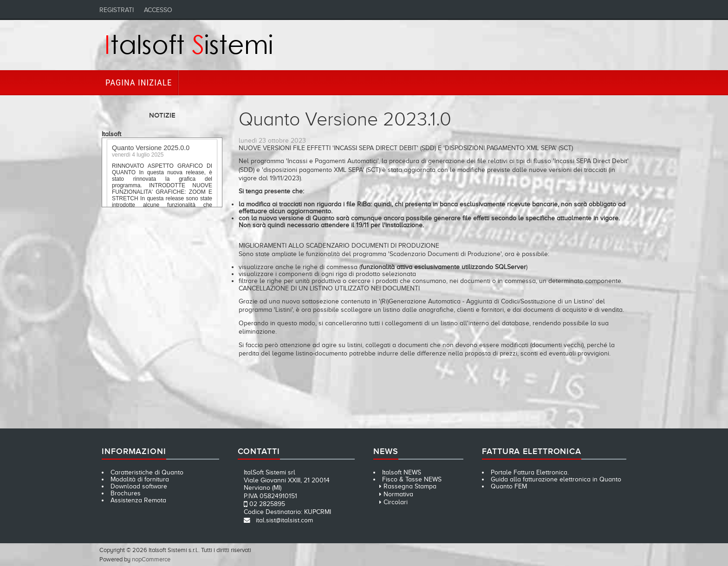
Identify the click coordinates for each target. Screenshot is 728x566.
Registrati (117, 10)
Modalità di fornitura (140, 479)
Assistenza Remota (138, 500)
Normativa (398, 494)
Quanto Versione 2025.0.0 (151, 149)
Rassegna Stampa (410, 486)
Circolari (396, 502)
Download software (139, 486)
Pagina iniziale (139, 82)
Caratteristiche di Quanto (147, 472)
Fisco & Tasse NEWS (412, 479)
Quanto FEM (509, 486)
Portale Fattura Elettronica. (530, 472)
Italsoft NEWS (402, 472)
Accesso (158, 10)
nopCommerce (151, 559)
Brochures (126, 493)
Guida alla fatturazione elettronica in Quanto (556, 479)
